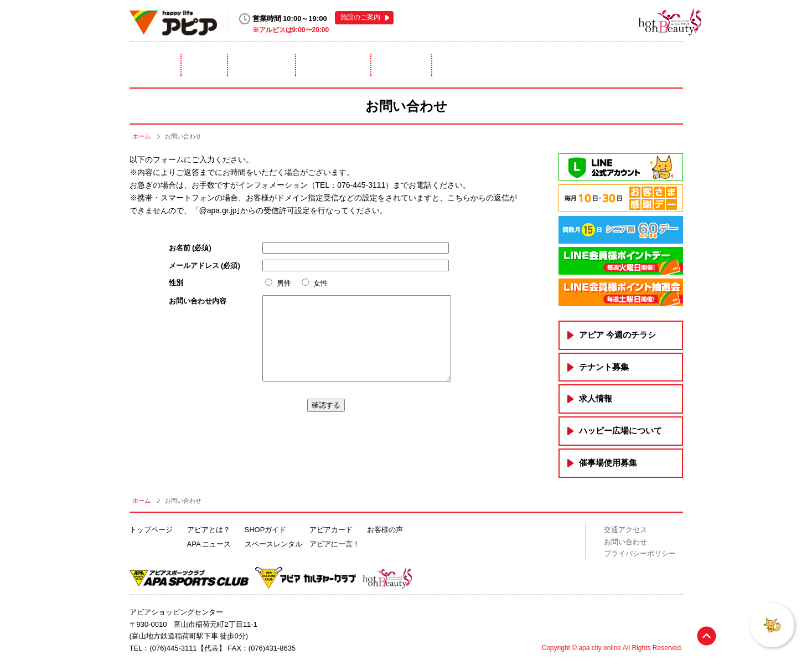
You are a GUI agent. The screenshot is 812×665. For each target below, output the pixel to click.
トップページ (151, 530)
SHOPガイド (266, 530)
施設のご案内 (360, 17)
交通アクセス (625, 530)
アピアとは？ (164, 65)
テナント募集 (604, 367)
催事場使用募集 (608, 463)
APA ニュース (209, 544)
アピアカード (535, 65)
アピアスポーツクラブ (551, 21)
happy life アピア (174, 23)
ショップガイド (334, 65)
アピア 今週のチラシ (617, 335)
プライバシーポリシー (640, 553)
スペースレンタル (434, 65)
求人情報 (596, 398)
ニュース (248, 65)
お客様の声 (385, 530)
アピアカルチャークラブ (594, 21)
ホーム (141, 136)
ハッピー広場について (620, 431)
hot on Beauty (651, 21)
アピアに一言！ (635, 65)
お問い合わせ (625, 541)
